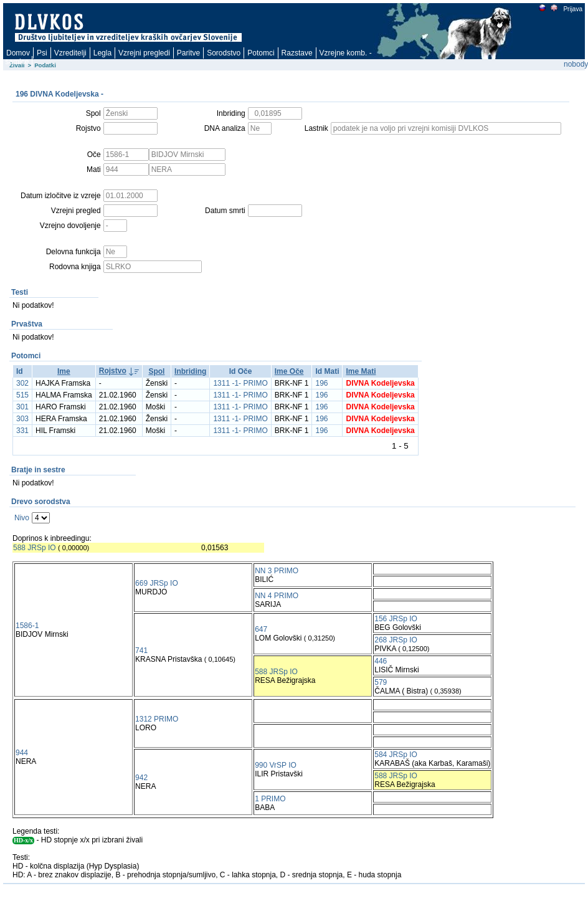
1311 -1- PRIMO (240, 383)
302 (22, 383)
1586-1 (27, 626)
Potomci (261, 53)
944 (22, 753)
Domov (18, 53)
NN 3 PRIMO (277, 571)
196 (321, 383)
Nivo (22, 518)
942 (141, 778)
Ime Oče (289, 371)
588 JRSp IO (35, 548)
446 (381, 661)
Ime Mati (361, 371)
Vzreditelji (70, 53)
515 (22, 395)
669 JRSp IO (157, 583)
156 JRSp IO (396, 619)
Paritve (188, 53)
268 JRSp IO (396, 640)
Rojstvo (113, 371)
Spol (156, 371)
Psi (42, 53)
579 (381, 682)
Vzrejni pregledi (144, 53)
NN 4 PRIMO (277, 596)
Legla (102, 53)
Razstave (297, 53)
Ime (64, 371)
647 (261, 629)
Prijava (572, 9)
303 (22, 419)
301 (22, 407)
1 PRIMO (270, 799)
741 (141, 651)
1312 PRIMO (157, 719)
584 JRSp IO (396, 755)
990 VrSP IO (276, 765)
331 (22, 431)
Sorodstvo (224, 53)
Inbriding (190, 371)
